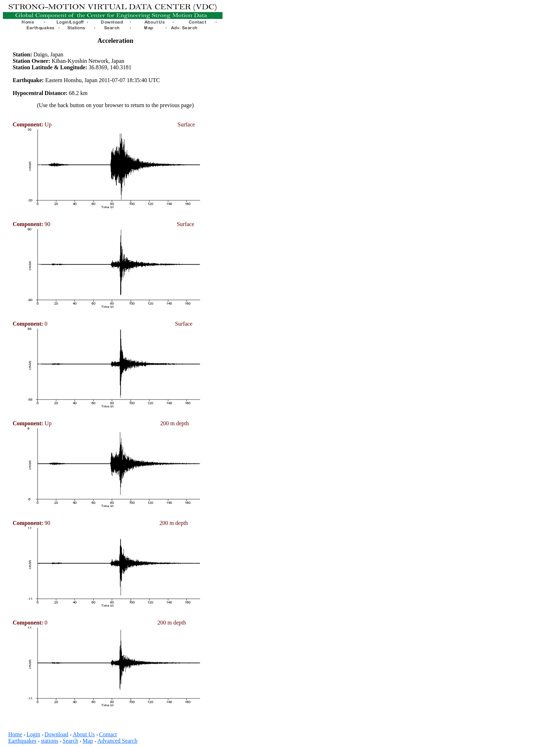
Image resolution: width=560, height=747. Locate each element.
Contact (108, 734)
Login (33, 734)
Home (15, 734)
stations (49, 741)
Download (57, 734)
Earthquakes (22, 741)
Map (88, 741)
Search (70, 741)
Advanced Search (117, 741)
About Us (84, 734)
